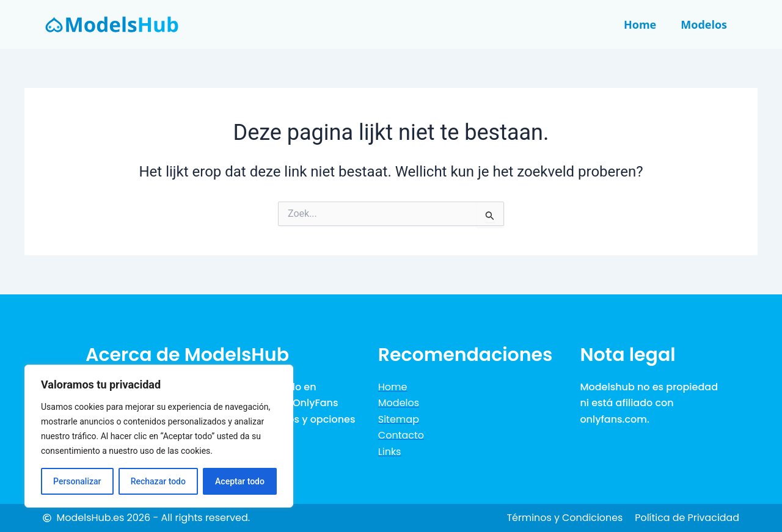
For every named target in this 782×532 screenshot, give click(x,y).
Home (640, 24)
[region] (159, 436)
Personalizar (77, 481)
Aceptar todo (240, 481)
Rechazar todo (158, 481)
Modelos (704, 24)
